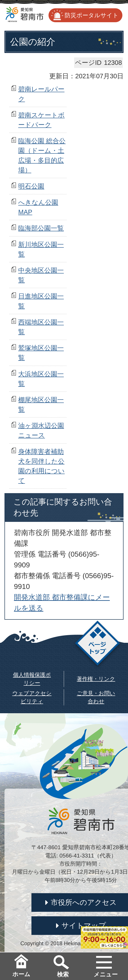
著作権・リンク (96, 679)
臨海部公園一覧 (41, 228)
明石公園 (31, 186)
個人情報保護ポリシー (32, 679)
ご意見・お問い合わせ (96, 697)
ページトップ (98, 644)
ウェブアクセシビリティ (32, 697)
